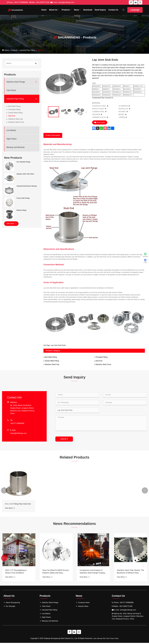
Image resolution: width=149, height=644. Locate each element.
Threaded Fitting (14, 109)
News (77, 10)
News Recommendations (74, 524)
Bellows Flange (21, 210)
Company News (83, 604)
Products (67, 10)
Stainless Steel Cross (16, 122)
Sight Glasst (11, 139)
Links (95, 640)
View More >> (10, 509)
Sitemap (100, 640)
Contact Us (113, 10)
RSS (104, 640)
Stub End (41, 50)
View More (11, 223)
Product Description (53, 135)
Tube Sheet (11, 90)
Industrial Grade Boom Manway (27, 186)
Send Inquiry (100, 10)
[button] (4, 491)
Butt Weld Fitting (14, 106)
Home (44, 10)
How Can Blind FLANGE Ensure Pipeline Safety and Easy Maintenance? (93, 573)
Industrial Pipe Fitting (28, 50)
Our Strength (9, 607)
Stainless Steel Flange (16, 82)
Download (88, 10)
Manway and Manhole (16, 147)
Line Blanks (11, 130)
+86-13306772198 (43, 2)
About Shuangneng (12, 604)
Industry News (82, 607)
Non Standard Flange (23, 162)
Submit (64, 439)
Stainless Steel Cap (16, 119)
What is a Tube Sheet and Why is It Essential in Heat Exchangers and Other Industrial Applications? (18, 573)
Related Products (74, 458)
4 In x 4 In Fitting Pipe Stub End (18, 505)
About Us (54, 10)
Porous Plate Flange (23, 198)
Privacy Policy (114, 640)
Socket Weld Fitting (15, 113)
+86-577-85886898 (21, 2)
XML (108, 640)
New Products (13, 158)
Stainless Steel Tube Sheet (25, 174)
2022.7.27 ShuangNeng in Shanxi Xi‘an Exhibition (53, 573)
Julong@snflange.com (66, 2)
